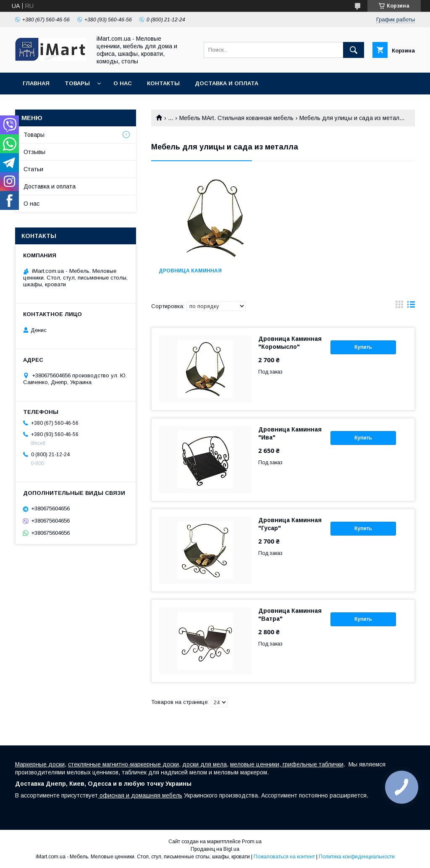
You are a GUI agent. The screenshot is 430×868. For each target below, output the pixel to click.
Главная (36, 83)
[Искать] (354, 50)
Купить (363, 347)
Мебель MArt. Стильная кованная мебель (236, 118)
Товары (77, 83)
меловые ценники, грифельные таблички (287, 764)
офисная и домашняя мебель (140, 795)
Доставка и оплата (227, 83)
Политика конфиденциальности (357, 857)
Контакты (163, 83)
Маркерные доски (40, 764)
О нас (123, 83)
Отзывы (34, 152)
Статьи (33, 169)
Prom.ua (252, 842)
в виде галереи (399, 306)
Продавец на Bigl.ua (215, 849)
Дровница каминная (190, 271)
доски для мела (205, 764)
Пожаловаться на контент (284, 857)
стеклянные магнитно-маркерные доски (123, 764)
